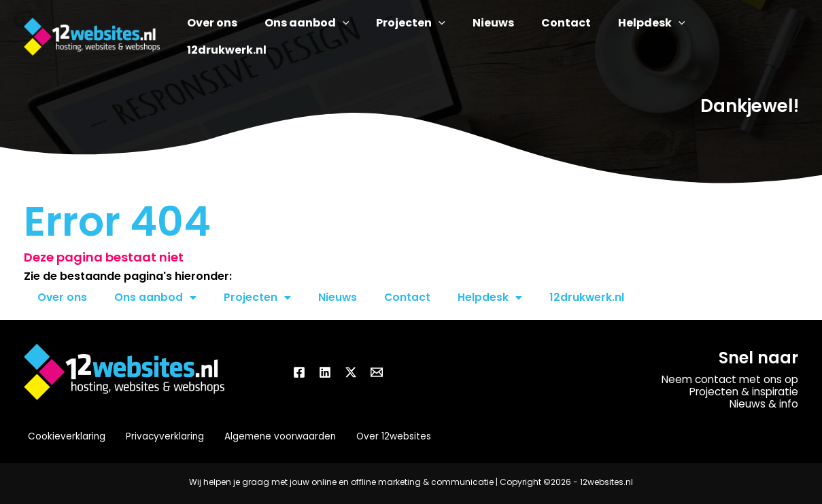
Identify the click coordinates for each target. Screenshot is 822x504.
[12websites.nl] (92, 36)
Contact (409, 297)
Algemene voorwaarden (273, 437)
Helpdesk (492, 298)
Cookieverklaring (63, 437)
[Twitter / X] (351, 372)
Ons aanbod (156, 298)
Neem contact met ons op (727, 379)
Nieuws (339, 297)
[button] (373, 37)
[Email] (377, 372)
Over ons (63, 297)
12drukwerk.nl (589, 297)
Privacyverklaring (159, 437)
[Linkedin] (325, 372)
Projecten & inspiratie (741, 392)
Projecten (258, 298)
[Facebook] (299, 372)
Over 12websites (384, 437)
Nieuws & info (763, 404)
